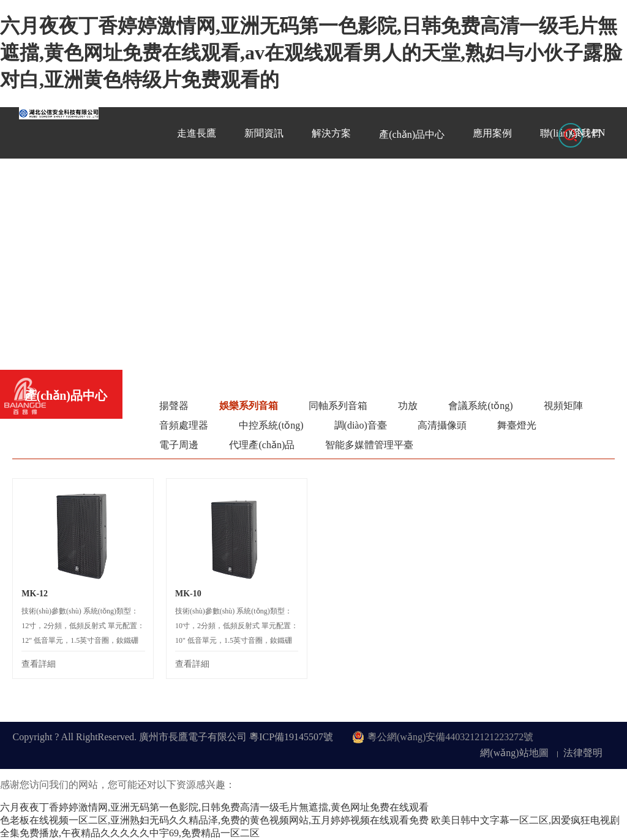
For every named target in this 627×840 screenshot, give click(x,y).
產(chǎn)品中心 (412, 134)
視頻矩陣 (563, 406)
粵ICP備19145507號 (291, 737)
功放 (408, 406)
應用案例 (492, 133)
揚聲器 (174, 406)
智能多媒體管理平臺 (369, 445)
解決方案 (331, 133)
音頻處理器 (184, 425)
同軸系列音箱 (338, 406)
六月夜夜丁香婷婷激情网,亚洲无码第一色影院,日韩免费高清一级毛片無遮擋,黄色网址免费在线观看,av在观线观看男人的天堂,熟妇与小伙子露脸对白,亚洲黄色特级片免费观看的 (311, 53)
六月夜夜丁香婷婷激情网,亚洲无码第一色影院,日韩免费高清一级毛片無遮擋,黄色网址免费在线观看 (214, 807)
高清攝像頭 (442, 425)
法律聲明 (583, 753)
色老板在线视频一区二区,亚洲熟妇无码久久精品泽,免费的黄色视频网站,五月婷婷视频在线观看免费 (214, 820)
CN (577, 133)
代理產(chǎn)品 (262, 445)
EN (599, 133)
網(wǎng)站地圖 (514, 753)
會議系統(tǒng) (480, 406)
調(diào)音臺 (361, 425)
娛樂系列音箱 (249, 406)
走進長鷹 (197, 133)
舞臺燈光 (517, 425)
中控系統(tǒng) (271, 425)
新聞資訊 (264, 133)
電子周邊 (179, 445)
